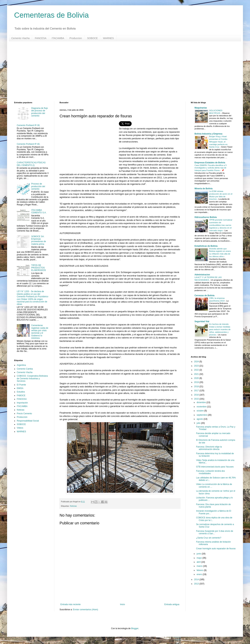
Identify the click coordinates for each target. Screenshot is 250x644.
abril (199, 562)
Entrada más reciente (70, 604)
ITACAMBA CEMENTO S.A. (39, 211)
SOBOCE (92, 38)
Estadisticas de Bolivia (206, 246)
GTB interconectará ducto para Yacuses (215, 467)
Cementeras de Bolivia (52, 15)
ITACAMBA (58, 38)
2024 (197, 362)
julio (199, 423)
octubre (200, 411)
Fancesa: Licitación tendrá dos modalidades (211, 472)
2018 (197, 387)
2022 (197, 370)
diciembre (202, 402)
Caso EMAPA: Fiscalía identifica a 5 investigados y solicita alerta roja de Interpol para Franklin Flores (211, 168)
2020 (197, 378)
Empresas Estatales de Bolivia (210, 163)
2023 (197, 366)
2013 (197, 584)
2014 (197, 579)
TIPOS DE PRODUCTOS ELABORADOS (39, 268)
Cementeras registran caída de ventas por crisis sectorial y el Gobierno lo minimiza (40, 332)
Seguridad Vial (202, 321)
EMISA (20, 388)
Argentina (21, 365)
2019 (197, 382)
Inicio (122, 604)
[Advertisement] (120, 71)
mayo (200, 558)
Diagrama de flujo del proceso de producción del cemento (40, 112)
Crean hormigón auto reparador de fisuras (216, 549)
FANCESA (41, 38)
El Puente (21, 385)
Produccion (76, 38)
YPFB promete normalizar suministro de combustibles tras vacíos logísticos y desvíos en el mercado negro (221, 225)
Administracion (202, 275)
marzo (200, 566)
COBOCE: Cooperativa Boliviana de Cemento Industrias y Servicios (32, 378)
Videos (20, 428)
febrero (200, 570)
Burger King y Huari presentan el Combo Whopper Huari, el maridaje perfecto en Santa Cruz (218, 142)
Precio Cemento (24, 414)
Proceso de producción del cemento (38, 186)
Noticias (73, 506)
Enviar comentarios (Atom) (86, 610)
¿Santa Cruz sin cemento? (209, 538)
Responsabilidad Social (28, 421)
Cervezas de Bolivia (205, 295)
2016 (197, 395)
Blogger (135, 628)
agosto (200, 419)
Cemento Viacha (20, 38)
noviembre (202, 407)
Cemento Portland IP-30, (28, 125)
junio (199, 554)
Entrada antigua (172, 604)
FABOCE (21, 396)
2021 (197, 374)
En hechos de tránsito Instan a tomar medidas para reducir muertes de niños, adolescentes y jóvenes (220, 329)
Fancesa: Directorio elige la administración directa (209, 448)
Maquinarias (201, 108)
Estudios (21, 392)
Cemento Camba (25, 369)
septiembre (202, 415)
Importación (22, 403)
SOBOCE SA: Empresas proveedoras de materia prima (39, 240)
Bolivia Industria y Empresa (208, 134)
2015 (197, 399)
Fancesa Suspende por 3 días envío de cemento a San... (215, 532)
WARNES (108, 38)
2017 (197, 391)
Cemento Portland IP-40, (28, 144)
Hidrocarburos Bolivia (206, 217)
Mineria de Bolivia (204, 189)
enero (200, 574)
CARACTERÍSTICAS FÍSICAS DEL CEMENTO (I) (31, 164)
